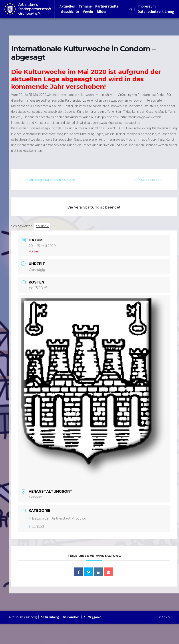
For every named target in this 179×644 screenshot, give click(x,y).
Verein (88, 12)
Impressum (147, 6)
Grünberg (50, 617)
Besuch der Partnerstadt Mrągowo (58, 518)
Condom (42, 226)
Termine (85, 6)
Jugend (36, 526)
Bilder (102, 12)
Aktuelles (67, 6)
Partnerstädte (107, 6)
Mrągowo (92, 617)
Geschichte (70, 12)
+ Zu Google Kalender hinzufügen (51, 180)
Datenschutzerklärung (156, 12)
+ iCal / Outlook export (145, 180)
